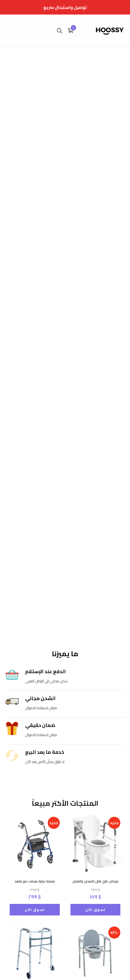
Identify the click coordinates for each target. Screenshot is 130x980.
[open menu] (11, 30)
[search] (60, 31)
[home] (110, 31)
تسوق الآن (35, 910)
